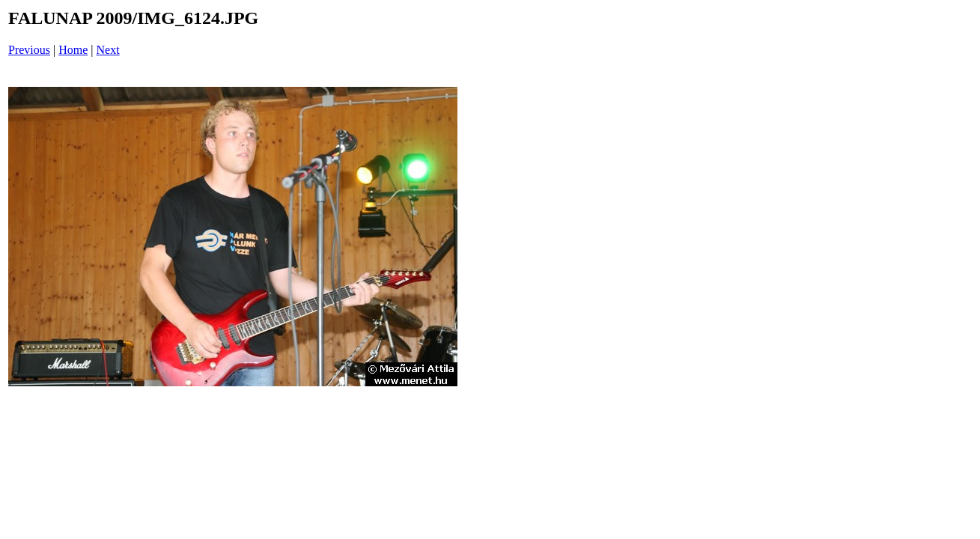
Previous (29, 50)
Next (108, 50)
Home (73, 50)
